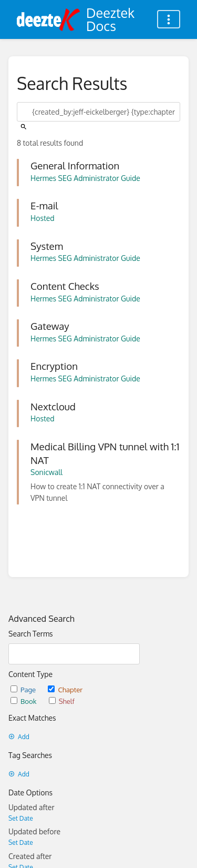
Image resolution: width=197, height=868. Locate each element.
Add (19, 737)
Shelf (62, 701)
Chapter (65, 689)
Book (24, 701)
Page (24, 689)
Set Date (21, 818)
